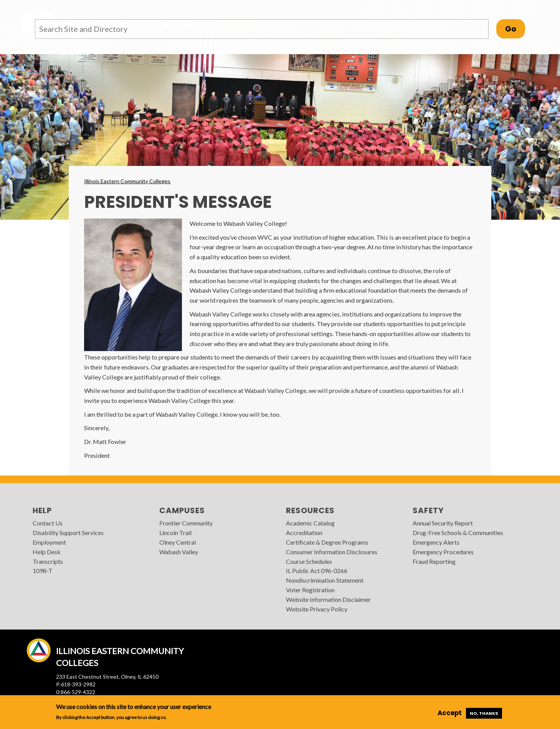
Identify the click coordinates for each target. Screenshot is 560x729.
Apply (374, 8)
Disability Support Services (68, 533)
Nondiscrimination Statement (325, 580)
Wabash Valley (179, 552)
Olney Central (178, 542)
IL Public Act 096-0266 (317, 571)
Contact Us (48, 523)
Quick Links (489, 8)
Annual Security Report (443, 523)
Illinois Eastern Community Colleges (127, 181)
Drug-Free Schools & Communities (458, 533)
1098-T (43, 571)
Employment (49, 542)
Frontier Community (186, 523)
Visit (424, 8)
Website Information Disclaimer (328, 599)
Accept (450, 713)
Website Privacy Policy (317, 609)
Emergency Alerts (436, 542)
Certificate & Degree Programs (327, 542)
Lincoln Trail (175, 533)
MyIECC (453, 8)
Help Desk (47, 552)
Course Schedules (309, 561)
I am (398, 8)
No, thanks (484, 713)
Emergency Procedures (443, 552)
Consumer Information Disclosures (332, 552)
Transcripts (48, 561)
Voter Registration (310, 590)
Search (524, 8)
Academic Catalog (310, 523)
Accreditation (304, 533)
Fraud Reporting (434, 561)
